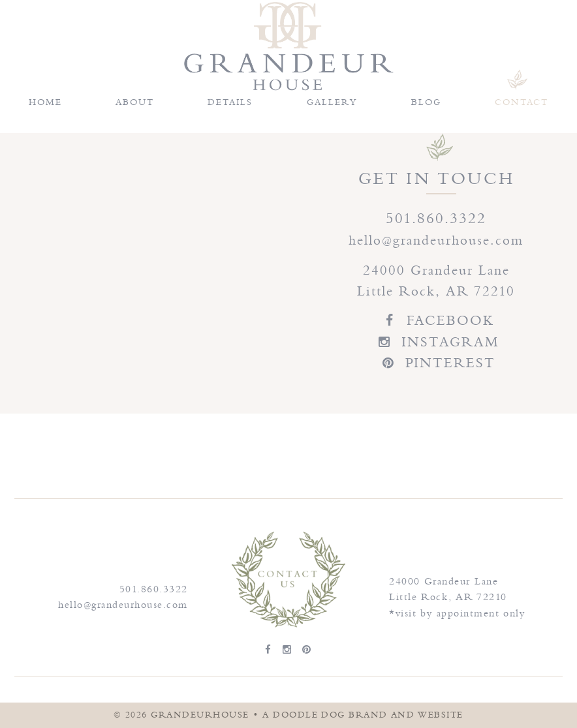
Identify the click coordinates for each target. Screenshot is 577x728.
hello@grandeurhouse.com (437, 240)
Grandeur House (288, 46)
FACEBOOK (436, 321)
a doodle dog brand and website (363, 715)
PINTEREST (436, 363)
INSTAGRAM (436, 342)
